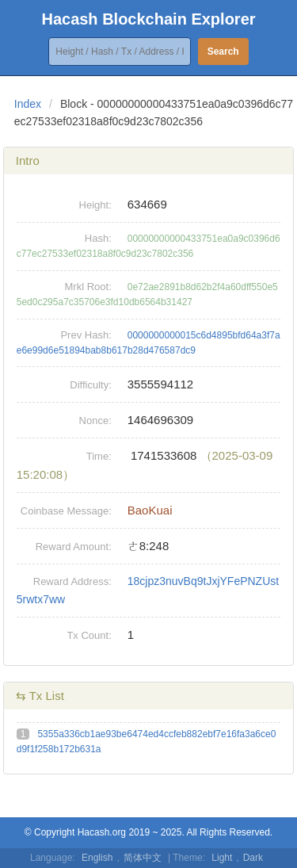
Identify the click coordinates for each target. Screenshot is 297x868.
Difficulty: (91, 385)
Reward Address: (72, 581)
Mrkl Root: (88, 287)
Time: (99, 456)
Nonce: (95, 421)
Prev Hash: (86, 335)
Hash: (98, 238)
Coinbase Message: (66, 511)
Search (223, 52)
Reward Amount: (74, 547)
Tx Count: (89, 635)
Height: (95, 205)
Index (28, 104)
